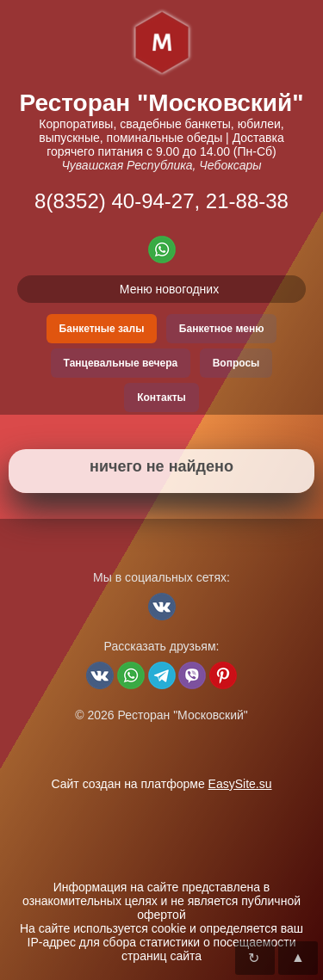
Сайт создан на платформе (161, 784)
